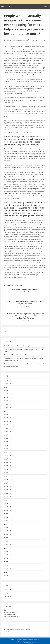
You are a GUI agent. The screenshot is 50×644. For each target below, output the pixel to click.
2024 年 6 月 (8, 414)
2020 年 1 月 (8, 575)
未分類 (43, 40)
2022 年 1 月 (8, 514)
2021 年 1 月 (8, 552)
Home (8, 632)
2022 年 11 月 (8, 480)
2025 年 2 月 (8, 387)
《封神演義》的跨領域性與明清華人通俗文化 (18, 629)
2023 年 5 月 (8, 459)
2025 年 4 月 (8, 380)
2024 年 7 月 (8, 411)
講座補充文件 (8, 596)
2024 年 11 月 (8, 397)
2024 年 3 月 (8, 425)
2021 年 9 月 (8, 528)
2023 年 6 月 (8, 456)
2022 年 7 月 (8, 493)
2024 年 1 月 (8, 432)
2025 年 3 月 (8, 384)
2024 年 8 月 (8, 408)
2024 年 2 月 (8, 428)
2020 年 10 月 (8, 562)
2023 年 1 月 (8, 473)
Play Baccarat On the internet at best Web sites (17, 355)
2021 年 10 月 (8, 524)
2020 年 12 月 (8, 555)
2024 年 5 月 (8, 418)
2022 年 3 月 (8, 507)
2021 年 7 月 (8, 534)
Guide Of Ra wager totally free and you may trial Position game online (24, 346)
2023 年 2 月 (8, 469)
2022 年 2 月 (8, 510)
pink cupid (31, 239)
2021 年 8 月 (8, 531)
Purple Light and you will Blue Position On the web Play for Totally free (25, 303)
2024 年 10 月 (8, 401)
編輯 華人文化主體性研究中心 (16, 40)
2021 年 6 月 (8, 538)
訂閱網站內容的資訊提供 (11, 612)
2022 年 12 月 (8, 476)
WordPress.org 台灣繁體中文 (12, 617)
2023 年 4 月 (8, 462)
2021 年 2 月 (8, 548)
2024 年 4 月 (8, 421)
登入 (5, 610)
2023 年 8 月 (8, 449)
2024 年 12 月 (8, 394)
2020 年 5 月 (8, 572)
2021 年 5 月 (8, 541)
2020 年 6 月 (8, 569)
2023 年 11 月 (8, 438)
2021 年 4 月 (8, 545)
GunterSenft (8, 590)
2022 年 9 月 (8, 486)
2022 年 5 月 (8, 500)
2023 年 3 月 (8, 466)
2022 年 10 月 (8, 483)
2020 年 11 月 (8, 558)
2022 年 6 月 (8, 497)
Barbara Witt (8, 6)
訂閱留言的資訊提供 (10, 614)
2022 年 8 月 (8, 490)
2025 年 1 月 (8, 390)
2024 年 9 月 (8, 404)
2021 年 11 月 (8, 521)
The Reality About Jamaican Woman (25, 289)
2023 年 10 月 (8, 442)
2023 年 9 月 (8, 445)
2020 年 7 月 (8, 565)
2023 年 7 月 (8, 452)
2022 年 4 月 (8, 504)
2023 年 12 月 (8, 435)
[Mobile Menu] (45, 6)
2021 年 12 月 (8, 517)
